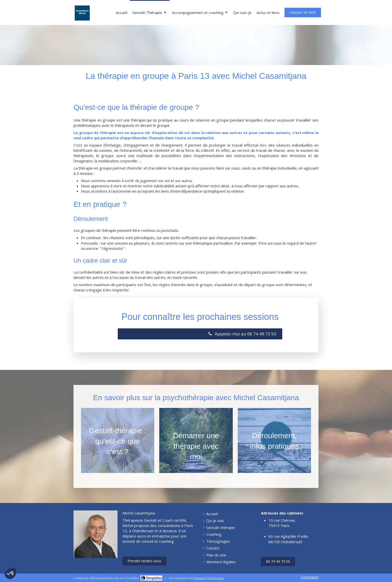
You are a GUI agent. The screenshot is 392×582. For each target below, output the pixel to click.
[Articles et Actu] (268, 12)
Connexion (310, 577)
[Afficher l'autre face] (118, 440)
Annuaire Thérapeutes (209, 578)
